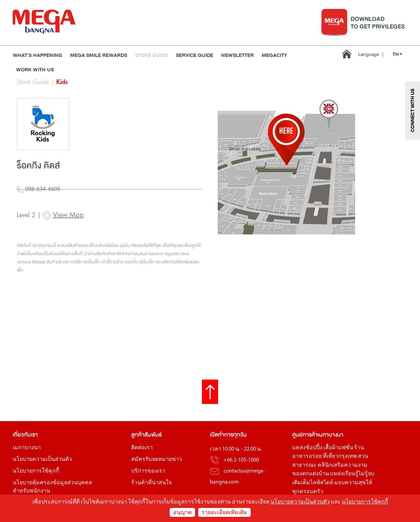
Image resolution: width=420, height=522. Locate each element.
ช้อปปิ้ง (314, 448)
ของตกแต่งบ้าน (311, 474)
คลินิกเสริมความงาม (343, 465)
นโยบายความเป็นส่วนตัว (42, 460)
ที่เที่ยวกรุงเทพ (340, 456)
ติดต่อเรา (142, 448)
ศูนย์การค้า (305, 435)
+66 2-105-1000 (241, 460)
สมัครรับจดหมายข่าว (157, 460)
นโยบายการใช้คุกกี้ (36, 471)
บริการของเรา (148, 471)
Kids (62, 82)
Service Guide (195, 55)
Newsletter (237, 55)
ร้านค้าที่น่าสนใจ (151, 483)
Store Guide (151, 55)
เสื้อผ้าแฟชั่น (338, 448)
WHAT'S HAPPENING (37, 55)
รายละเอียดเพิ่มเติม (224, 513)
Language (371, 54)
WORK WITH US (35, 70)
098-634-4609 (38, 207)
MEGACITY (274, 55)
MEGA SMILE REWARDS (99, 55)
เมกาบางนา (27, 448)
